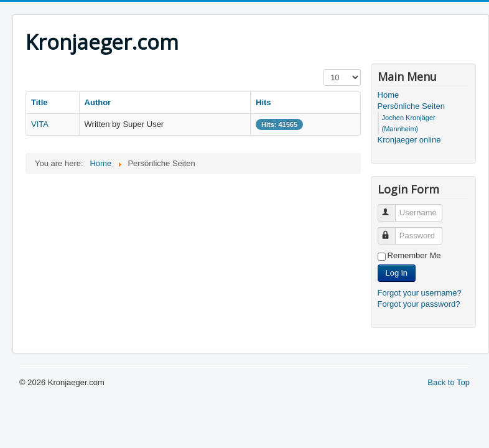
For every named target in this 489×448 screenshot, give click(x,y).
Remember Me (414, 255)
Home (389, 95)
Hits (263, 102)
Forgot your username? (420, 293)
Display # (324, 69)
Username (392, 208)
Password (392, 231)
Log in (397, 273)
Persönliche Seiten (411, 106)
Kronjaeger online (409, 140)
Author (98, 102)
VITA (40, 124)
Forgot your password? (419, 304)
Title (40, 102)
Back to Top (449, 382)
